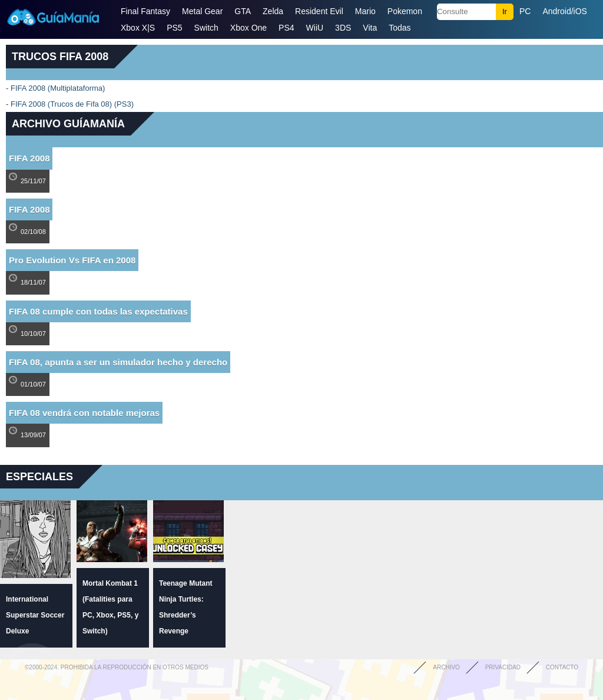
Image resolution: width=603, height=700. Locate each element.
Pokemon (405, 11)
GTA (243, 11)
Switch (206, 28)
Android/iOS (564, 11)
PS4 (286, 28)
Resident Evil (319, 11)
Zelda (273, 11)
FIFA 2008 (29, 158)
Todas (400, 28)
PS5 (174, 28)
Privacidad (503, 667)
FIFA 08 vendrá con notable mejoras (84, 413)
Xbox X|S (138, 28)
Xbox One (249, 28)
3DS (343, 28)
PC (525, 11)
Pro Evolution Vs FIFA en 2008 (72, 260)
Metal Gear (202, 11)
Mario (365, 11)
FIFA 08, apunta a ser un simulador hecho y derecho (118, 362)
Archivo (446, 667)
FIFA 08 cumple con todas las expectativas (98, 311)
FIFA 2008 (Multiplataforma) (58, 88)
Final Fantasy (145, 11)
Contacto (562, 667)
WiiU (315, 28)
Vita (370, 28)
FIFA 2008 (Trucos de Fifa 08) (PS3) (72, 104)
